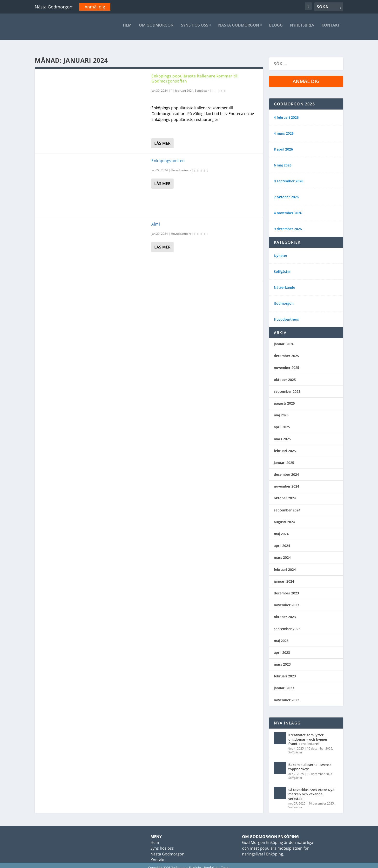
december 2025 (286, 351)
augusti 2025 (284, 399)
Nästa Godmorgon (239, 29)
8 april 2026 (283, 145)
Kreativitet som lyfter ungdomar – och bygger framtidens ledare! (308, 735)
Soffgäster (202, 86)
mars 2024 (282, 553)
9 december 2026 (288, 225)
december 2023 (286, 589)
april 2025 (282, 423)
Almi (156, 220)
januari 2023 (284, 684)
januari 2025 (284, 458)
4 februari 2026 (286, 113)
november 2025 (287, 363)
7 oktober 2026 (286, 193)
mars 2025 (282, 435)
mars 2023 (282, 660)
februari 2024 (285, 565)
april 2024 (282, 541)
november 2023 (287, 601)
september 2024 (287, 506)
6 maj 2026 (283, 161)
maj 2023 (281, 636)
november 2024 (287, 482)
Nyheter (281, 251)
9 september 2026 (289, 177)
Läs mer (162, 139)
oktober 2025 (285, 375)
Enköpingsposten (168, 156)
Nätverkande (284, 283)
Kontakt (331, 29)
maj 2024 (281, 529)
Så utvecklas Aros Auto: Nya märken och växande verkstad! (311, 790)
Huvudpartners (181, 166)
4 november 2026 (288, 209)
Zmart (225, 863)
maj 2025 (281, 411)
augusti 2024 (284, 518)
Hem (127, 29)
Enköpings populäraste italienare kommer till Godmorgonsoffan (195, 74)
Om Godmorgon (156, 29)
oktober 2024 (285, 494)
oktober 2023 (285, 612)
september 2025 (287, 387)
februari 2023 (285, 672)
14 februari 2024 (182, 86)
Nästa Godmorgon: (54, 7)
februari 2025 (285, 446)
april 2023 (282, 648)
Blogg (276, 29)
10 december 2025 (320, 744)
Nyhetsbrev (302, 29)
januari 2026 (284, 340)
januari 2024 (284, 577)
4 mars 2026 (284, 129)
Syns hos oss (195, 29)
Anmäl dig (95, 7)
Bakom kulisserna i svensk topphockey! (310, 762)
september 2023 (287, 624)
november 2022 (287, 696)
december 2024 (286, 470)
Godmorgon (284, 299)
